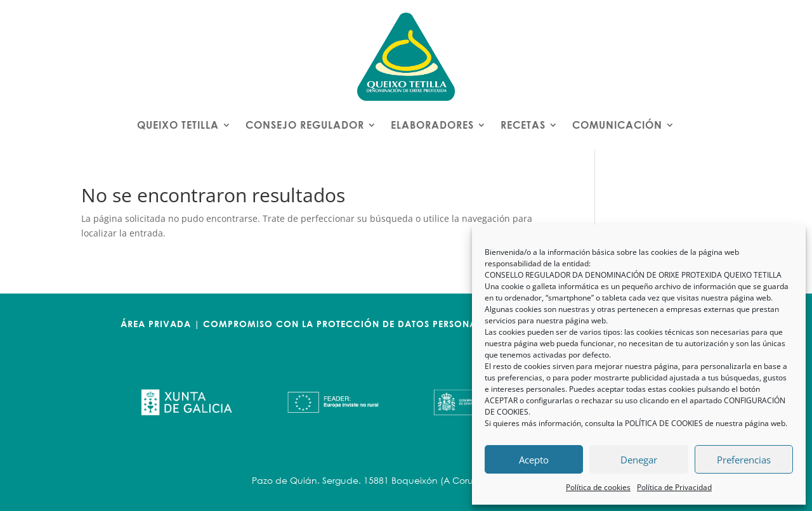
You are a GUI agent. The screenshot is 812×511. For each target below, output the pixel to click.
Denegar (639, 460)
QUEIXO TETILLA (178, 125)
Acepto (534, 460)
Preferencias (744, 460)
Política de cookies (598, 487)
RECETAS (523, 125)
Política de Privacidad (674, 487)
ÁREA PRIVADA (156, 324)
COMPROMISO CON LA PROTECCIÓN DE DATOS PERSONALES (347, 324)
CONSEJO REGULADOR (305, 125)
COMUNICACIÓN (617, 125)
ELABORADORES (432, 125)
